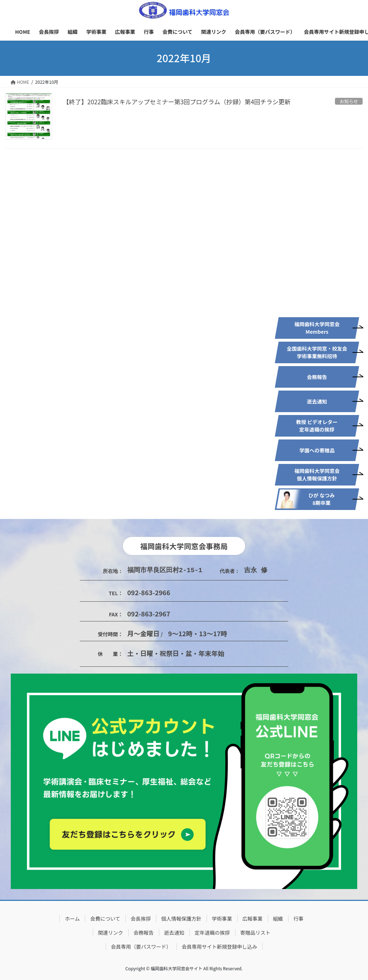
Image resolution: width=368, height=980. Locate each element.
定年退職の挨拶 (212, 933)
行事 (299, 919)
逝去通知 (174, 933)
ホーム (72, 919)
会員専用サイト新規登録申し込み (220, 947)
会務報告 (144, 933)
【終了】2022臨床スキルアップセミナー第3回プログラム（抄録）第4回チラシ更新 (177, 102)
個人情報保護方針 (181, 919)
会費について (105, 919)
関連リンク (111, 933)
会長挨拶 (141, 919)
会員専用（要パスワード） (141, 947)
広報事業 (253, 919)
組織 (278, 919)
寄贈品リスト (256, 933)
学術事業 (222, 919)
